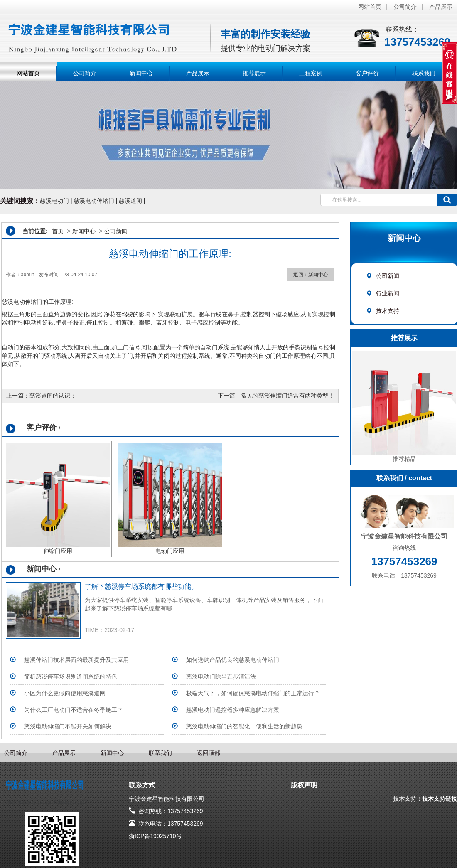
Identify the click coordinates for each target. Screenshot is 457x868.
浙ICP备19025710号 (155, 836)
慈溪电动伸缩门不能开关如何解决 (68, 726)
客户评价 (367, 73)
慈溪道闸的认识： (53, 396)
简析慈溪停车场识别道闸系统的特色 (71, 676)
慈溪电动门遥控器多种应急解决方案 (233, 710)
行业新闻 (383, 293)
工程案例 (311, 73)
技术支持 (383, 311)
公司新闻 (383, 276)
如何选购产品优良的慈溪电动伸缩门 (233, 660)
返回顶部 (209, 753)
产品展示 (441, 7)
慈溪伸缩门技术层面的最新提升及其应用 (76, 660)
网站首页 (370, 7)
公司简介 (405, 7)
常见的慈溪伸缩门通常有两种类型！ (287, 396)
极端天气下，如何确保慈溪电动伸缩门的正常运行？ (253, 693)
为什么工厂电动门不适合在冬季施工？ (74, 710)
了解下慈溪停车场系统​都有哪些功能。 (141, 586)
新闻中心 (141, 73)
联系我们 (424, 73)
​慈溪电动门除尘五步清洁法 (221, 676)
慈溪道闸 (130, 201)
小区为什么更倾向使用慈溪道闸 (65, 693)
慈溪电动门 (54, 201)
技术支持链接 (440, 799)
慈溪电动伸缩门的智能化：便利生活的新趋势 (244, 726)
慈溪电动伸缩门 (94, 201)
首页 (58, 231)
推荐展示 (254, 73)
